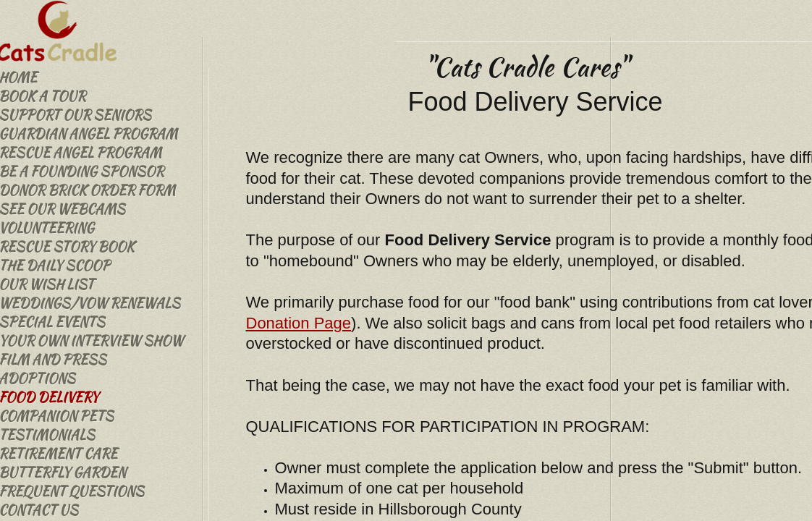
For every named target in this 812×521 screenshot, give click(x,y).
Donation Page (299, 323)
